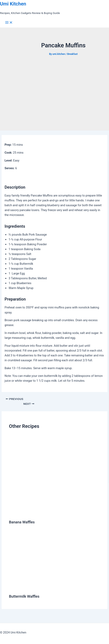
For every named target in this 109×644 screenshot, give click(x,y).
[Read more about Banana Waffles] (50, 513)
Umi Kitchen (13, 4)
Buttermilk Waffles (24, 596)
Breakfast (72, 54)
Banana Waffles (22, 522)
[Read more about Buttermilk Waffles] (49, 587)
